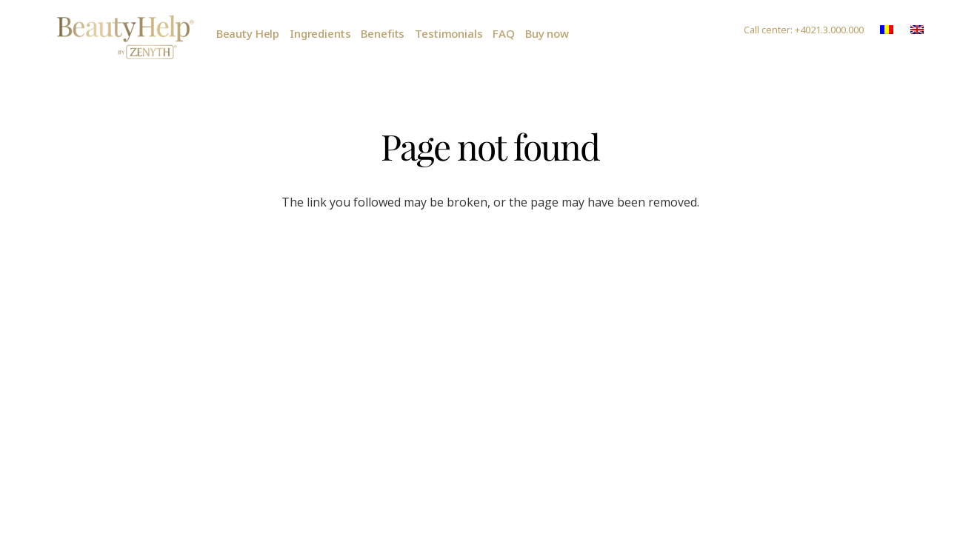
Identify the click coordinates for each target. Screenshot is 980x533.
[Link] (126, 37)
